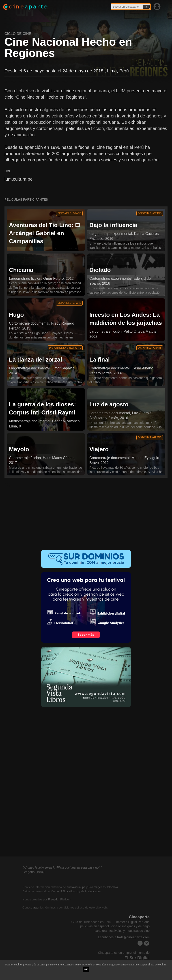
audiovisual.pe (76, 887)
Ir (146, 7)
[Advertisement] (86, 516)
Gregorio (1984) (33, 872)
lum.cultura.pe (19, 179)
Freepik (53, 899)
